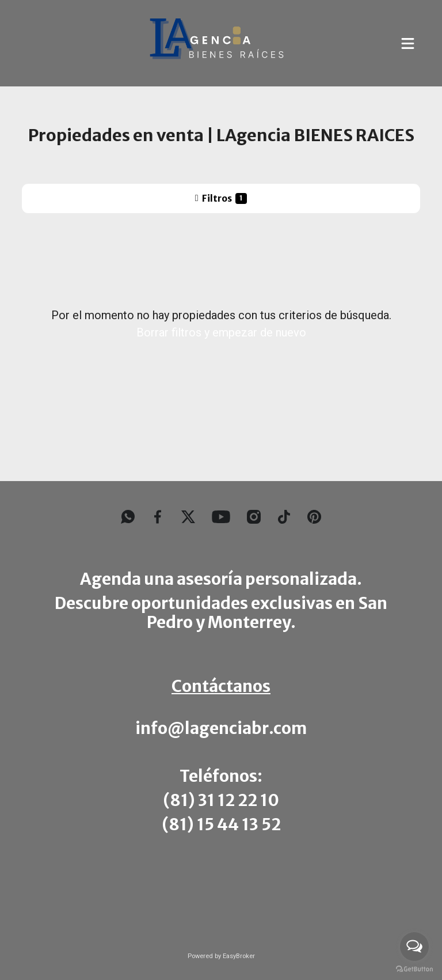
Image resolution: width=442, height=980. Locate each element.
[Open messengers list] (414, 947)
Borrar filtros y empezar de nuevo (221, 332)
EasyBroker (239, 956)
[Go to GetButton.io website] (414, 968)
